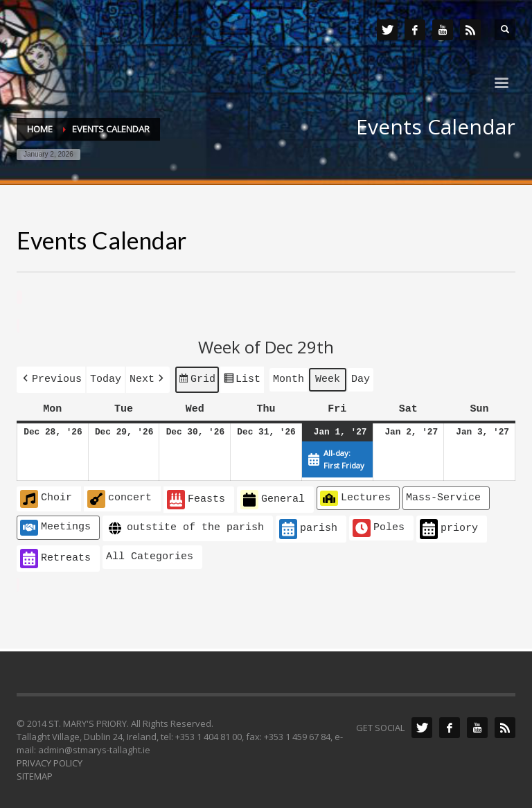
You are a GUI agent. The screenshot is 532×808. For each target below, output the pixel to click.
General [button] (273, 497)
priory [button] (449, 526)
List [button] (242, 380)
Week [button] (328, 378)
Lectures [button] (355, 495)
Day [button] (361, 378)
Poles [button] (379, 525)
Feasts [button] (196, 497)
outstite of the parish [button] (185, 526)
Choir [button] (46, 496)
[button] (51, 378)
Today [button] (106, 378)
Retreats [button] (55, 556)
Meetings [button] (55, 525)
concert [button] (119, 496)
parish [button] (308, 526)
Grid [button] (197, 380)
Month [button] (289, 378)
